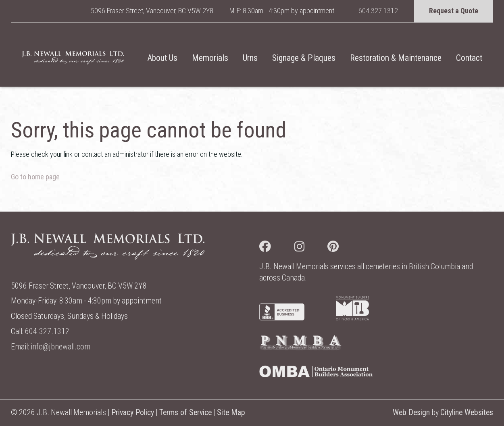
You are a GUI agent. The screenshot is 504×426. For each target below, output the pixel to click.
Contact (469, 58)
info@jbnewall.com (60, 347)
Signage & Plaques (304, 58)
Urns (250, 58)
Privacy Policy (133, 412)
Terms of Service (185, 412)
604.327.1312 (378, 11)
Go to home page (35, 177)
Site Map (231, 412)
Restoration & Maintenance (396, 58)
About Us (162, 58)
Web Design (411, 412)
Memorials (210, 58)
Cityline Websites (467, 412)
